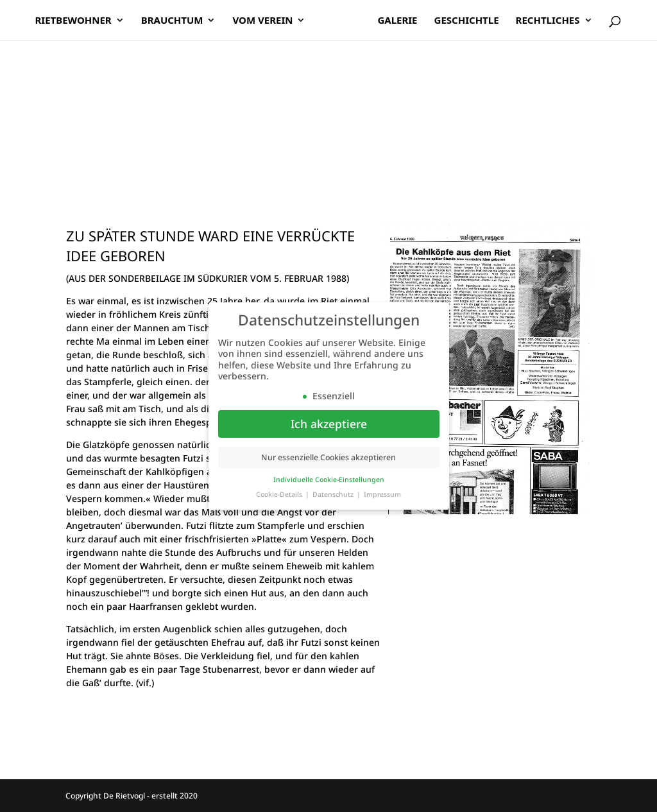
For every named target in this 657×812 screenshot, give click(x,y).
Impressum (382, 494)
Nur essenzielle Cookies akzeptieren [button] (328, 457)
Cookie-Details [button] (280, 494)
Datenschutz (334, 494)
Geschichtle (462, 22)
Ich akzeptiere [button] (329, 424)
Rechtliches (543, 22)
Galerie (393, 22)
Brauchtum (177, 22)
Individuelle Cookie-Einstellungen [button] (329, 479)
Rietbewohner (77, 22)
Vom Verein (267, 22)
